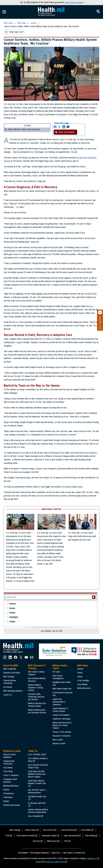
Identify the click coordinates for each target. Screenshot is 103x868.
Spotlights (14, 617)
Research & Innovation (61, 736)
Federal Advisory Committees (10, 682)
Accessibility (86, 830)
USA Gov (36, 841)
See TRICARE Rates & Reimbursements (37, 791)
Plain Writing (90, 836)
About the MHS (11, 666)
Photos (12, 613)
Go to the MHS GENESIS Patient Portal (38, 766)
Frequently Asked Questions (10, 781)
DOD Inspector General (26, 836)
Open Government (71, 836)
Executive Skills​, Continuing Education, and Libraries (36, 697)
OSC (66, 841)
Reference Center (12, 751)
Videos (12, 622)
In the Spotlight (83, 681)
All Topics (56, 672)
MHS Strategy (9, 677)
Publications (8, 797)
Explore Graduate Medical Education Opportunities (38, 811)
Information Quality (49, 836)
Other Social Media (65, 132)
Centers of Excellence (61, 715)
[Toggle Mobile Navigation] (4, 12)
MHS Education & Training (37, 667)
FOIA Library (8, 771)
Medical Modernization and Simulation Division (37, 711)
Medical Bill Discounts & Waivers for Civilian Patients (62, 725)
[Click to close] (100, 312)
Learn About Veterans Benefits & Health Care (37, 782)
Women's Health (59, 744)
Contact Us (8, 695)
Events (12, 608)
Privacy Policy (30, 830)
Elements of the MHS (12, 673)
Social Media (82, 684)
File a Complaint (34, 816)
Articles (13, 604)
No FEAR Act (48, 830)
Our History (8, 687)
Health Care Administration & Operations (59, 702)
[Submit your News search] (94, 597)
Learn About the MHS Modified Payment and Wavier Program (37, 774)
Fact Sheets (8, 768)
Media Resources (84, 688)
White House (52, 841)
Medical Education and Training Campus (37, 705)
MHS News (83, 666)
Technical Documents (12, 805)
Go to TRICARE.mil (36, 755)
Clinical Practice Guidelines (10, 756)
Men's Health (58, 740)
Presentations (9, 793)
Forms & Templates (11, 775)
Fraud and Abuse (67, 830)
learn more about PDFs (55, 862)
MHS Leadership (10, 669)
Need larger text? (14, 32)
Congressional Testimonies (9, 762)
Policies (6, 790)
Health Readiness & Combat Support (60, 710)
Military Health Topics (60, 667)
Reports (6, 801)
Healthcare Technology (61, 719)
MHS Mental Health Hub (62, 689)
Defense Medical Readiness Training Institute (35, 688)
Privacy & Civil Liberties (62, 732)
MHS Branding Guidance (13, 691)
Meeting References (11, 786)
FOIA (7, 836)
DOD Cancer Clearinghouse (58, 677)
